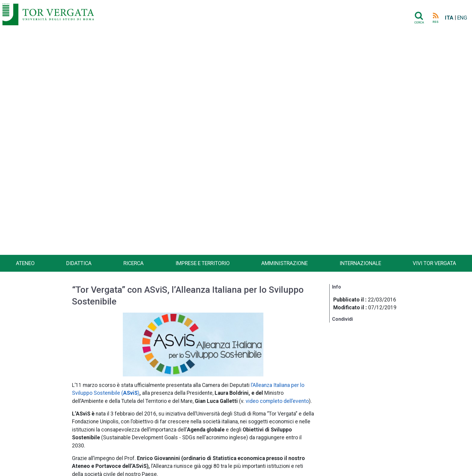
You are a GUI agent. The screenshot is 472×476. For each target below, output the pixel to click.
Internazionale (360, 263)
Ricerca (134, 263)
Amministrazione (284, 263)
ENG (462, 18)
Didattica (79, 263)
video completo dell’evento (277, 401)
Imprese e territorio (203, 263)
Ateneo (25, 263)
